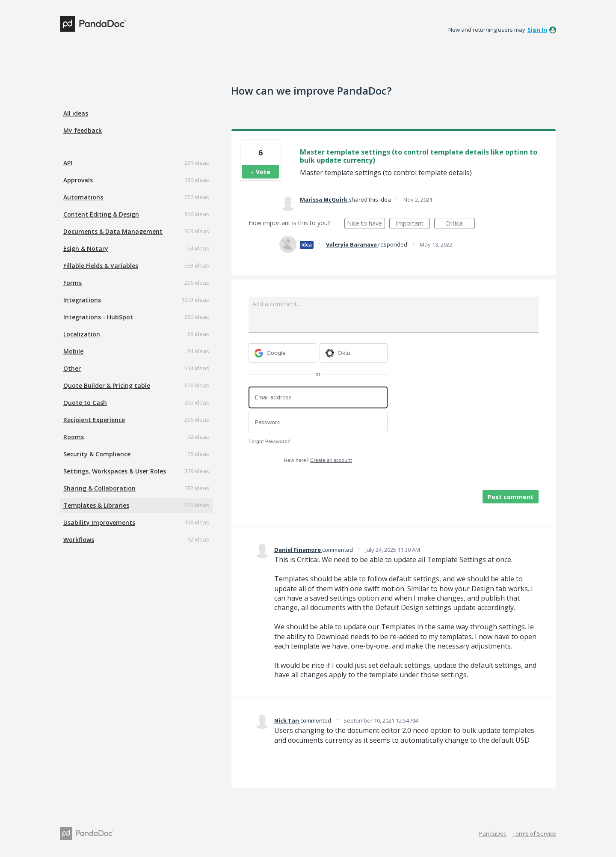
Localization (82, 334)
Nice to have (366, 224)
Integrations (82, 300)
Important (413, 224)
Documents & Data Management (113, 231)
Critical (460, 224)
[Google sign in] (283, 353)
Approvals (78, 180)
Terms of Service (534, 833)
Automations (83, 197)
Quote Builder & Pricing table (107, 385)
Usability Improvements (99, 522)
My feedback (83, 130)
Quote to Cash (85, 403)
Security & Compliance (97, 454)
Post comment (511, 497)
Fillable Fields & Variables (101, 266)
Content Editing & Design (101, 214)
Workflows (79, 540)
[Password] (318, 423)
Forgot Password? (269, 442)
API (68, 163)
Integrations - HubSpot (98, 317)
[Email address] (318, 397)
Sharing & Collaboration (99, 488)
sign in (537, 30)
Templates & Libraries (96, 505)
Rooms (74, 437)
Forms (73, 283)
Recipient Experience (94, 420)
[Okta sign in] (354, 353)
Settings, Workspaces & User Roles (115, 471)
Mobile (73, 351)
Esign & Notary (86, 248)
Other (72, 368)
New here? (318, 460)
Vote (263, 172)
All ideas (76, 113)
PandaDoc (493, 833)
